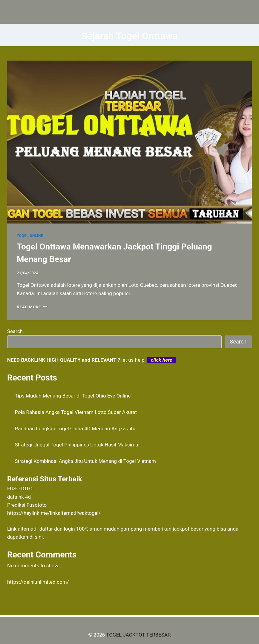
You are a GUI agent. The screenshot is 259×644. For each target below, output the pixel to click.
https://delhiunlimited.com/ (38, 582)
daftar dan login (57, 529)
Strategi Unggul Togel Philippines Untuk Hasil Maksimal (77, 445)
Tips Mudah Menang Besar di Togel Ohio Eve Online (73, 396)
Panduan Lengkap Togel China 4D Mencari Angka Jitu (75, 429)
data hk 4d (19, 497)
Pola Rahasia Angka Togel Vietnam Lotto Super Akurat (76, 412)
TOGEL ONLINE (30, 236)
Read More (32, 307)
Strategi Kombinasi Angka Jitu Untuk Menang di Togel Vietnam (86, 461)
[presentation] (129, 142)
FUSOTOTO (20, 489)
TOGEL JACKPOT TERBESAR (138, 635)
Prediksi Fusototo (27, 505)
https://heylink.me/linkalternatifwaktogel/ (54, 513)
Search (15, 331)
